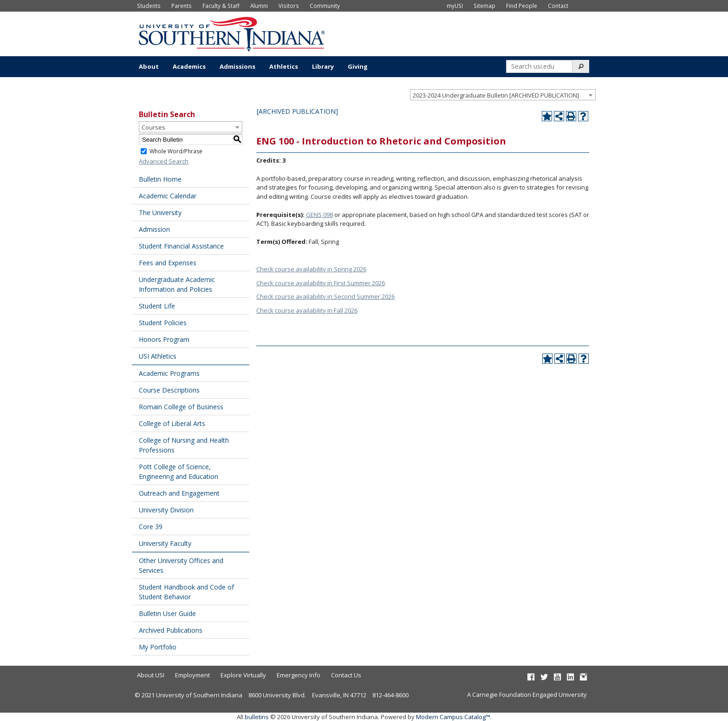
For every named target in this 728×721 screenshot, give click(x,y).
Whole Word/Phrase (176, 151)
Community (325, 6)
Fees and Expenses (168, 263)
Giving (358, 66)
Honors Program (164, 339)
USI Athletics (158, 356)
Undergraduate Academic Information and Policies (177, 284)
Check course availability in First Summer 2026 (321, 283)
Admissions (237, 66)
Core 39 (151, 527)
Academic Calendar (168, 196)
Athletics (284, 66)
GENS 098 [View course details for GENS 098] (319, 215)
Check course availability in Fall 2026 (307, 310)
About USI (151, 675)
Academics (189, 66)
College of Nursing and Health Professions (184, 445)
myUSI (455, 6)
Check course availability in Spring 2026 (311, 269)
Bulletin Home (160, 179)
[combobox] (503, 95)
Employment (192, 675)
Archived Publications (171, 630)
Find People (522, 6)
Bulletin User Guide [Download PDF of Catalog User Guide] (167, 613)
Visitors (289, 6)
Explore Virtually (243, 675)
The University (160, 213)
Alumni (259, 6)
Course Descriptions (169, 390)
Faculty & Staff (221, 6)
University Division (166, 510)
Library (323, 66)
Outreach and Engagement (179, 493)
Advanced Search (164, 161)
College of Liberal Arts (172, 423)
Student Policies (163, 323)
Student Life (157, 306)
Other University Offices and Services (181, 565)
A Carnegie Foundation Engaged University (527, 695)
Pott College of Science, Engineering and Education (179, 472)
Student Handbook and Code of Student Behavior (186, 592)
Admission (154, 229)
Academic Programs (169, 373)
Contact (558, 6)
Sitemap (484, 6)
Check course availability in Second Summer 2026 (325, 296)
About (149, 66)
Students (149, 6)
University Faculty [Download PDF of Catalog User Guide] (165, 543)
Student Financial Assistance (181, 246)
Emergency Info (299, 675)
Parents (182, 6)
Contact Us (346, 675)
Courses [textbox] (153, 127)
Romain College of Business (181, 407)
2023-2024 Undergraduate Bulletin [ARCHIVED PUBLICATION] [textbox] (496, 95)
